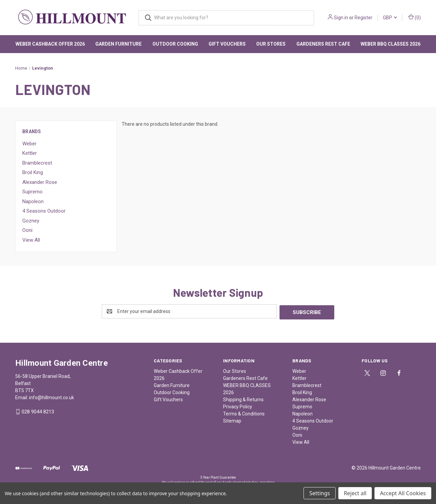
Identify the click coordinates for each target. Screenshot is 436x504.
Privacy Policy (238, 406)
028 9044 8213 (38, 411)
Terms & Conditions (244, 413)
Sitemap (232, 420)
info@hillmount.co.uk (52, 397)
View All (31, 240)
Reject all (355, 493)
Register (364, 18)
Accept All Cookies (403, 493)
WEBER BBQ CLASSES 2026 (391, 44)
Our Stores (271, 44)
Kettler (30, 153)
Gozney (31, 221)
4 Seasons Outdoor (44, 211)
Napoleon (33, 201)
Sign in (341, 18)
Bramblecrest (37, 163)
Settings (320, 493)
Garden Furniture (118, 44)
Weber (29, 144)
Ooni (27, 230)
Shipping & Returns (243, 399)
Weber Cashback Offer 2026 (50, 44)
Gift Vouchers (227, 44)
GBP (390, 18)
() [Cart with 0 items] (415, 17)
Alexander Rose (40, 182)
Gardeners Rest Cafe (323, 44)
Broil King (33, 172)
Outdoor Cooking (175, 44)
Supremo (32, 192)
